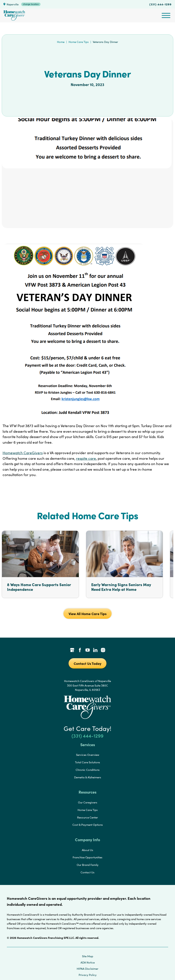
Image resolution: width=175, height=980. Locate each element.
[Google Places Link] (72, 650)
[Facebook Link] (80, 650)
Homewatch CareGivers (23, 453)
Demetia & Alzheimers (88, 777)
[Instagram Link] (103, 650)
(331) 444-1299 (160, 4)
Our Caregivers (88, 802)
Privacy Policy (88, 975)
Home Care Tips (79, 42)
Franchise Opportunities (87, 857)
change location (31, 4)
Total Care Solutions (87, 762)
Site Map (88, 956)
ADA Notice (88, 962)
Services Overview (88, 755)
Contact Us (87, 872)
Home (61, 42)
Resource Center (87, 817)
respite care (86, 458)
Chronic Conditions (88, 770)
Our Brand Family (88, 865)
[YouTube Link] (88, 650)
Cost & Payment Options (88, 825)
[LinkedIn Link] (95, 650)
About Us (87, 850)
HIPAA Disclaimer (87, 969)
